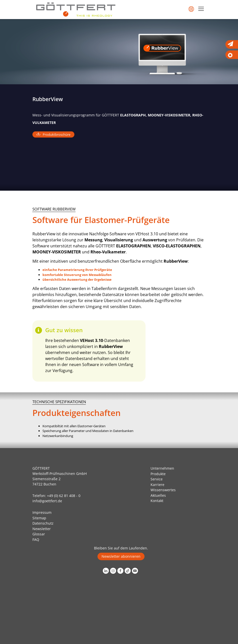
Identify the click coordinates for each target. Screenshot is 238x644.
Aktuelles (158, 495)
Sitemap (39, 518)
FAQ (36, 540)
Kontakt (157, 501)
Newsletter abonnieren (121, 556)
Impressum (42, 512)
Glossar (39, 534)
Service (157, 479)
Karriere (157, 485)
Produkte (158, 474)
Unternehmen (162, 468)
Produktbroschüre (57, 134)
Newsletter (42, 529)
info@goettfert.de (47, 501)
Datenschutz (43, 523)
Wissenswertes (163, 490)
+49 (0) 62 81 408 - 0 (64, 496)
